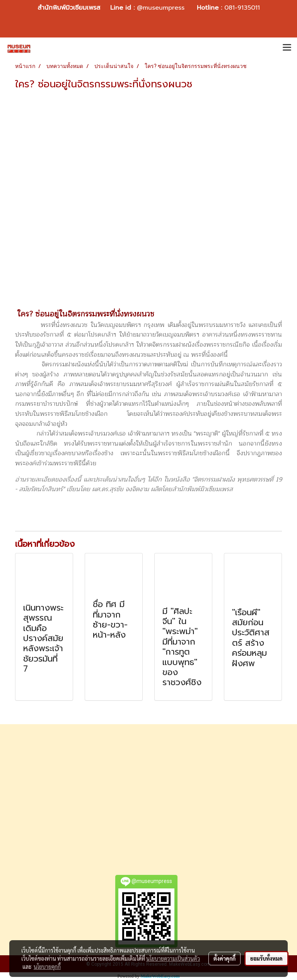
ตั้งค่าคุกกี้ (224, 958)
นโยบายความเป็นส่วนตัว (173, 958)
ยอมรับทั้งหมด (266, 958)
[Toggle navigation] (287, 48)
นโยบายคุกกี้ (47, 966)
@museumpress (161, 8)
